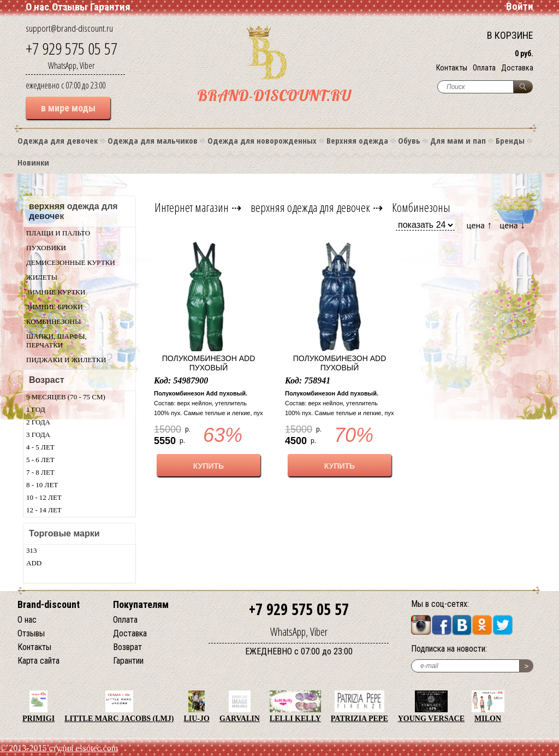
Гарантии (128, 661)
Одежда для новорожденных (262, 140)
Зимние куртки (56, 292)
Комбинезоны (53, 321)
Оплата (484, 68)
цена (480, 225)
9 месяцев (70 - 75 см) (66, 397)
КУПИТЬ (209, 466)
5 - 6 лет (40, 460)
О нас (37, 7)
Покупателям (141, 604)
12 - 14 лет (44, 510)
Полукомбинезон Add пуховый (209, 363)
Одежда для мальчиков (153, 140)
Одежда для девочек (58, 140)
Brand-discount (49, 604)
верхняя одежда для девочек (310, 207)
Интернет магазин (192, 207)
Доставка (517, 68)
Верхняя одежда (357, 140)
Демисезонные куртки (71, 262)
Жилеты (42, 277)
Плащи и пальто (58, 233)
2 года (38, 422)
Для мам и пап (458, 140)
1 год (36, 409)
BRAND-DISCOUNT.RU (274, 95)
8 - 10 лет (42, 485)
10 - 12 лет (44, 497)
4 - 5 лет (40, 447)
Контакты (452, 68)
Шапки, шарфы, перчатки (57, 341)
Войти (520, 6)
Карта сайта (38, 661)
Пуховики (46, 248)
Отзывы (70, 7)
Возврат (127, 647)
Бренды (510, 140)
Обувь (409, 140)
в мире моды (68, 108)
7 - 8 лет (40, 472)
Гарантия (110, 7)
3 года (38, 435)
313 (32, 550)
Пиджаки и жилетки (66, 360)
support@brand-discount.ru (69, 28)
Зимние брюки (55, 307)
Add (34, 563)
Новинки (33, 162)
